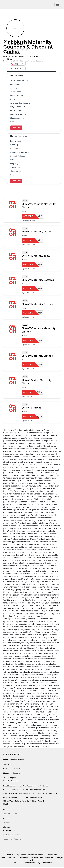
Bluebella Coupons (18, 115)
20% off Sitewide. (32, 408)
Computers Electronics (20, 153)
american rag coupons (20, 104)
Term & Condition (10, 814)
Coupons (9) (19, 64)
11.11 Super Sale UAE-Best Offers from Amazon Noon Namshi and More (30, 794)
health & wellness (18, 157)
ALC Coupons (16, 85)
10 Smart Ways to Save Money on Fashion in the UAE (24, 802)
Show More (16, 128)
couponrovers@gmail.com (13, 840)
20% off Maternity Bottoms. (38, 280)
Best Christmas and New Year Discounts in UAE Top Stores (26, 787)
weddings (14, 145)
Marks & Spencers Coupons (14, 760)
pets (12, 160)
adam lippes (16, 92)
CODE (25, 201)
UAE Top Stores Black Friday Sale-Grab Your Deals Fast (24, 790)
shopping (14, 164)
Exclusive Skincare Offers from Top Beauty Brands (22, 798)
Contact (6, 819)
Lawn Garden (16, 149)
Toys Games (15, 168)
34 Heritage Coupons (19, 81)
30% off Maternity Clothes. (38, 356)
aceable (14, 89)
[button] (58, 5)
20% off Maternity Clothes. (38, 232)
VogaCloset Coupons (12, 765)
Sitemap (7, 828)
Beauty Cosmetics (18, 142)
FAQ (5, 810)
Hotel (12, 176)
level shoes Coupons (12, 769)
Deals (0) (18, 69)
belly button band (17, 107)
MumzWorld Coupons (12, 774)
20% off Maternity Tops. (36, 256)
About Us (7, 823)
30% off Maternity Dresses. (38, 305)
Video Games (16, 172)
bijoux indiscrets (17, 111)
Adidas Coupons (10, 778)
